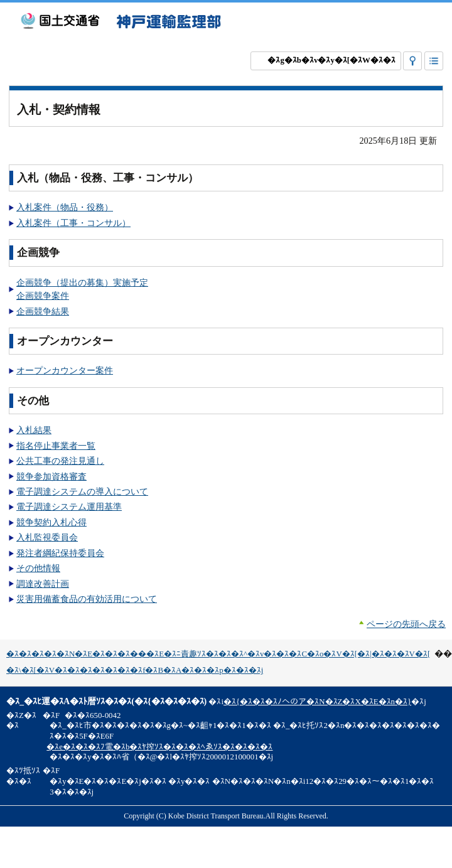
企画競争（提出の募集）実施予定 (82, 282)
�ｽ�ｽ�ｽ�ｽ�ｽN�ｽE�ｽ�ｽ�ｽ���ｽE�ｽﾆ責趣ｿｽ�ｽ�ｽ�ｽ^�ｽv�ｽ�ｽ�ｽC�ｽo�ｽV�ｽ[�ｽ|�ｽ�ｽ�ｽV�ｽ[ (218, 654)
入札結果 (34, 430)
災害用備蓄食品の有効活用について (87, 599)
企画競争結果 (43, 311)
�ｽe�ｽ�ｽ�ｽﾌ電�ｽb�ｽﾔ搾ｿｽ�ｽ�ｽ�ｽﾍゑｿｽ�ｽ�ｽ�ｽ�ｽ (159, 747)
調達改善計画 (43, 584)
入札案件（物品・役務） (65, 207)
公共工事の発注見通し (60, 461)
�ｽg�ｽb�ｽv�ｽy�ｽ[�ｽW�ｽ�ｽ (331, 60)
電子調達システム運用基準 (69, 506)
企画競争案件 (43, 296)
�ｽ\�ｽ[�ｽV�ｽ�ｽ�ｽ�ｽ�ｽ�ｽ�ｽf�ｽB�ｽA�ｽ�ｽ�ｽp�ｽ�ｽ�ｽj (135, 670)
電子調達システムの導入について (82, 491)
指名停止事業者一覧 (56, 446)
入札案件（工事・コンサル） (73, 223)
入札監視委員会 (47, 537)
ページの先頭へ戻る (406, 624)
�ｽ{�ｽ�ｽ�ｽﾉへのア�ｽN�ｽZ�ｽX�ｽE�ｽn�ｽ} (317, 702)
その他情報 (38, 568)
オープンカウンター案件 (65, 370)
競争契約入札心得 (51, 522)
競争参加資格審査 (51, 476)
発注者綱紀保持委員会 (60, 553)
